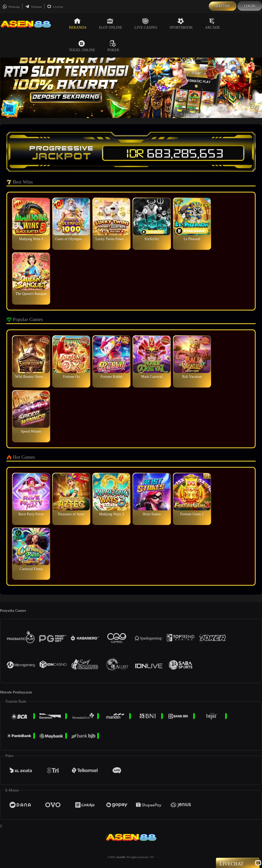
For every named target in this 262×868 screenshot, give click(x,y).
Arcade (212, 24)
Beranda (78, 24)
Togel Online (82, 46)
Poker (113, 46)
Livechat (55, 7)
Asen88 (121, 857)
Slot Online (110, 24)
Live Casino (146, 24)
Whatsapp (11, 7)
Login (250, 6)
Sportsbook (181, 24)
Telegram (33, 7)
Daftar (223, 6)
